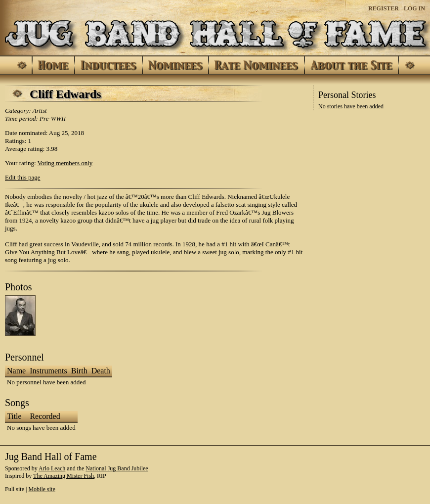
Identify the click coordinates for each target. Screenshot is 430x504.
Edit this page (23, 177)
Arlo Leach (52, 468)
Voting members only (65, 163)
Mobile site (42, 489)
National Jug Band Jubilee (117, 468)
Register (384, 8)
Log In (414, 8)
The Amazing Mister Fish (64, 476)
